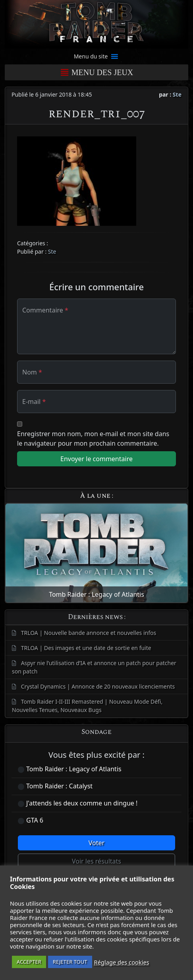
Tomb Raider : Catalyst (59, 786)
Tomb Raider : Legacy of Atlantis (74, 769)
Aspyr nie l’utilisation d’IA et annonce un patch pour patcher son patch (94, 667)
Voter (96, 843)
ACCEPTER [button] (29, 962)
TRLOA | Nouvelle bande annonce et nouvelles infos (89, 633)
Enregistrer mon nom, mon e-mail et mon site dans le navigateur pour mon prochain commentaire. (93, 439)
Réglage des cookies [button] (122, 962)
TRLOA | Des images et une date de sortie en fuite (86, 648)
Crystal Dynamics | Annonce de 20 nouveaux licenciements (98, 686)
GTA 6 (35, 820)
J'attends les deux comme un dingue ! (82, 803)
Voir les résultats (96, 861)
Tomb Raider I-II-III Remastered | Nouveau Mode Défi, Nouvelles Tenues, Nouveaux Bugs (87, 706)
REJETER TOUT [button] (70, 962)
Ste (177, 94)
